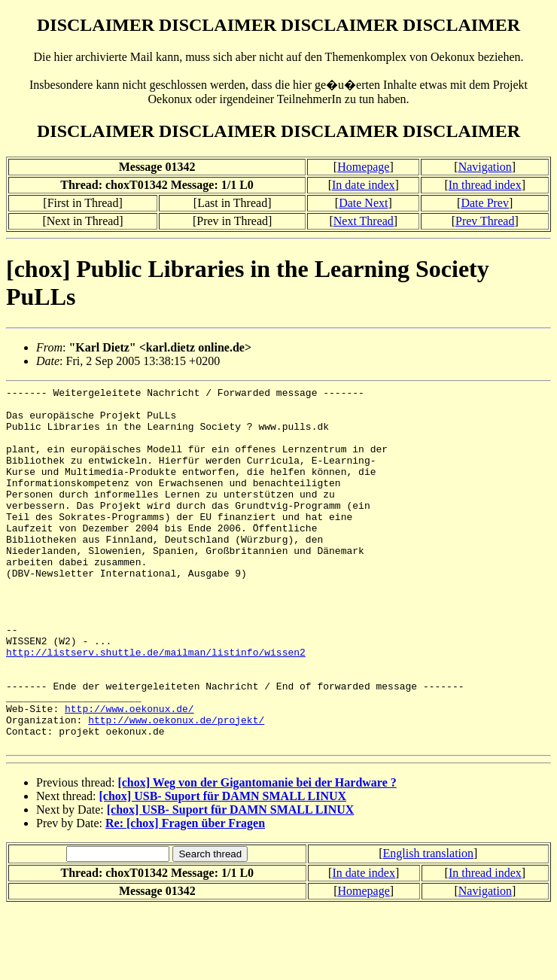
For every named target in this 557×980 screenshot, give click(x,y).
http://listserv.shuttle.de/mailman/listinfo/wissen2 (156, 706)
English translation (428, 925)
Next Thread (364, 221)
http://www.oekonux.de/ (129, 774)
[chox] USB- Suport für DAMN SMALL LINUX (223, 868)
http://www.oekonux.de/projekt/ (176, 787)
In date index (364, 185)
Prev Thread (485, 221)
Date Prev (485, 203)
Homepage (363, 167)
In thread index (485, 185)
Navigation (485, 167)
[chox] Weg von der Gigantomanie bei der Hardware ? (257, 855)
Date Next (363, 203)
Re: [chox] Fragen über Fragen (185, 895)
